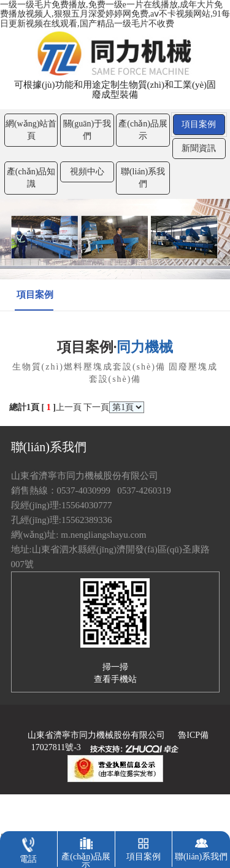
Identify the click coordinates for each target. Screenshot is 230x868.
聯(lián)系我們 (143, 178)
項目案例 (199, 124)
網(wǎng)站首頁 (31, 130)
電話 (28, 847)
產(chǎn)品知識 (31, 178)
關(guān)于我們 (87, 130)
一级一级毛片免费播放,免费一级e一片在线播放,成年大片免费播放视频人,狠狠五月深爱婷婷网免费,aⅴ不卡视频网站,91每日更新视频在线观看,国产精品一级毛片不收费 (115, 14)
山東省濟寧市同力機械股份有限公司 (96, 735)
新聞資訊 (199, 148)
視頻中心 (87, 172)
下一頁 (96, 407)
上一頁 (69, 407)
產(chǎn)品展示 (143, 130)
